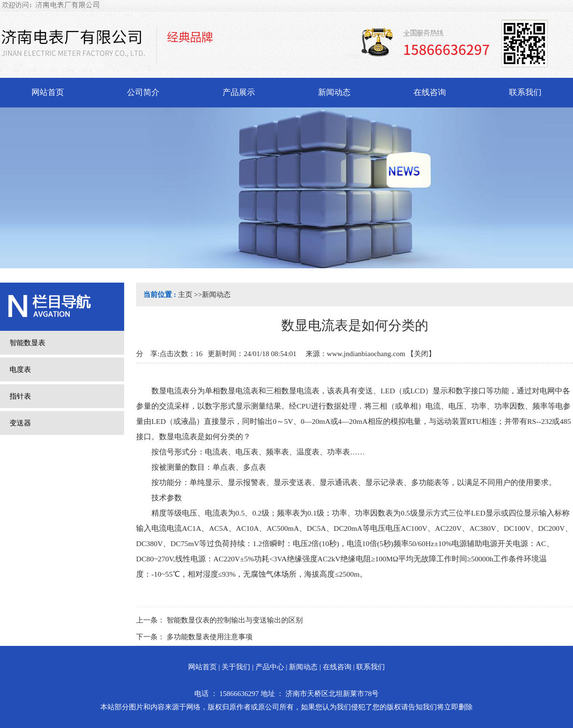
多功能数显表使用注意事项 (210, 637)
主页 (185, 295)
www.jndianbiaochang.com (366, 354)
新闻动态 (216, 295)
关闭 (421, 354)
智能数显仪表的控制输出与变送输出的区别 (235, 620)
